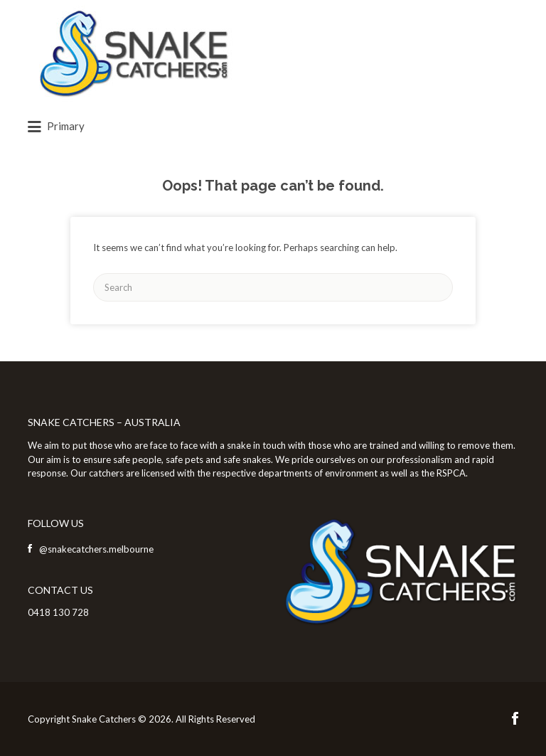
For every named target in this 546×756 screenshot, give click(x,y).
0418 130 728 (58, 612)
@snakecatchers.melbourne (96, 549)
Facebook (515, 718)
